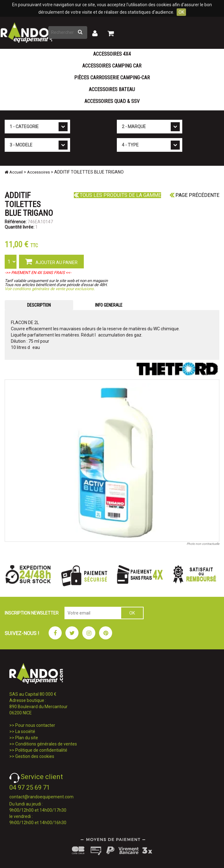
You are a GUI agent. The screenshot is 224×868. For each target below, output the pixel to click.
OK (181, 12)
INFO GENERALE (109, 305)
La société (25, 731)
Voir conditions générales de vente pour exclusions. (50, 289)
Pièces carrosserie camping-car (112, 78)
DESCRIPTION (39, 305)
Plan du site (27, 738)
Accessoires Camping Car (112, 66)
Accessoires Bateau (112, 89)
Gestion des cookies (35, 756)
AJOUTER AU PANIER (51, 261)
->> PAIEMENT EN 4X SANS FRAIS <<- (38, 273)
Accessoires (38, 172)
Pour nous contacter (35, 725)
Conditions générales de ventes (46, 744)
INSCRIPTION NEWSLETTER (32, 613)
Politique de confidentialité (41, 750)
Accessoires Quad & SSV (112, 101)
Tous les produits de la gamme (117, 195)
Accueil (14, 172)
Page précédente (194, 195)
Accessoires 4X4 (112, 54)
